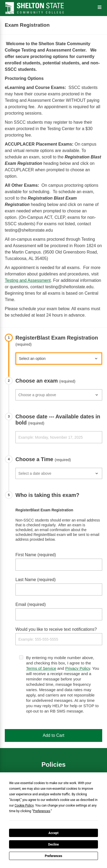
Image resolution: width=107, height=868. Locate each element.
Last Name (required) (36, 580)
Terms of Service (41, 668)
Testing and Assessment (28, 280)
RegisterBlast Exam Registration (57, 341)
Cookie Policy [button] (24, 805)
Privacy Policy (78, 668)
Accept (53, 833)
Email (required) (31, 604)
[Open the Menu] (100, 7)
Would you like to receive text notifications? (56, 629)
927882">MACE (59, 359)
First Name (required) (36, 555)
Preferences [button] (42, 811)
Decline (53, 844)
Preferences (53, 856)
